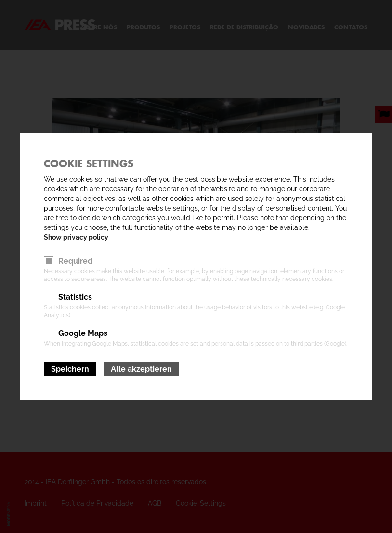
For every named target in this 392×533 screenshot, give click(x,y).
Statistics (75, 297)
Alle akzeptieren (141, 369)
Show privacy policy (76, 237)
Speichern (70, 369)
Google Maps (83, 333)
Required (75, 261)
